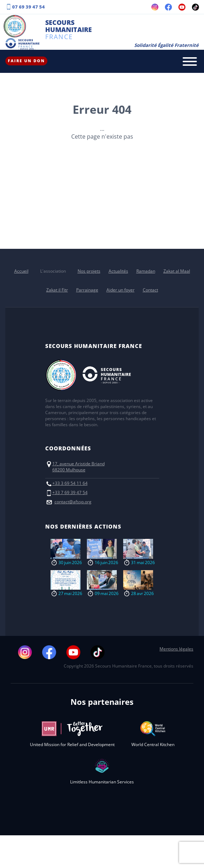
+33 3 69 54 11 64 (70, 483)
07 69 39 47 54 (28, 7)
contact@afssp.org (73, 502)
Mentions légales (176, 649)
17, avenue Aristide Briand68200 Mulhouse (79, 467)
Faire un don (26, 61)
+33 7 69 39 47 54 (70, 492)
